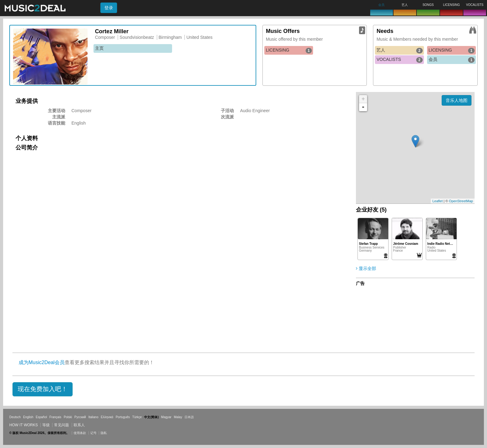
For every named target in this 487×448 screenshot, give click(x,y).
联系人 (79, 425)
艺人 (399, 50)
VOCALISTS (399, 60)
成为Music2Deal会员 (42, 362)
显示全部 (366, 268)
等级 (46, 425)
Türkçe (137, 417)
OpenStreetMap (461, 201)
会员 (452, 60)
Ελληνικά (107, 417)
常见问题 (61, 425)
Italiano (93, 417)
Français (55, 417)
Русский (80, 417)
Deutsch (15, 417)
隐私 (104, 433)
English (28, 417)
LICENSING (289, 50)
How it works (24, 425)
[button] (43, 389)
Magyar (166, 417)
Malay (178, 417)
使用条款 (80, 433)
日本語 (189, 417)
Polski (68, 417)
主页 (99, 48)
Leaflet (437, 201)
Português (123, 417)
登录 (109, 8)
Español (41, 417)
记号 (93, 433)
